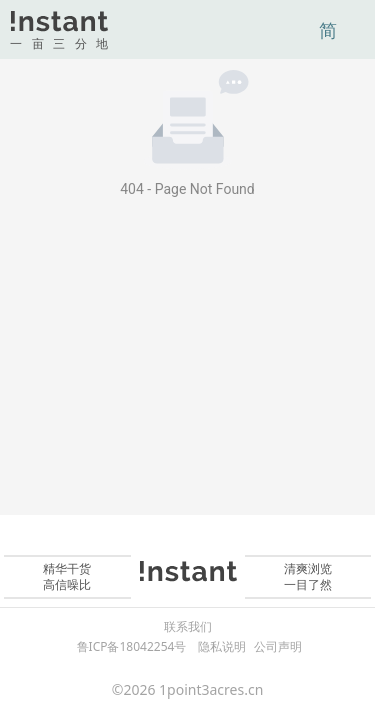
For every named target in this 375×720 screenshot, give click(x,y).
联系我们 (188, 627)
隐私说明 (222, 646)
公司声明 (278, 646)
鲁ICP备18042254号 (132, 646)
